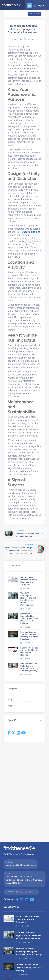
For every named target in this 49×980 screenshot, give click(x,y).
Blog (10, 700)
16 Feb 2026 (25, 588)
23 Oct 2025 (26, 609)
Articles (31, 39)
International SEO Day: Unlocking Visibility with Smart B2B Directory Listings (29, 618)
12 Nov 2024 (26, 675)
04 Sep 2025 (25, 627)
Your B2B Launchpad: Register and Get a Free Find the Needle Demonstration (29, 599)
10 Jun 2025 (25, 643)
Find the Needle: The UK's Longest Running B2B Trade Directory (29, 636)
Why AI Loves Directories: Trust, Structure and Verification (29, 581)
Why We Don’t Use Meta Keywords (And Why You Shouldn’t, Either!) (29, 667)
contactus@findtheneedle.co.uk (21, 865)
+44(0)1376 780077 (25, 892)
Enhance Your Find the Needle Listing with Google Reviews (29, 651)
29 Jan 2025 (25, 659)
